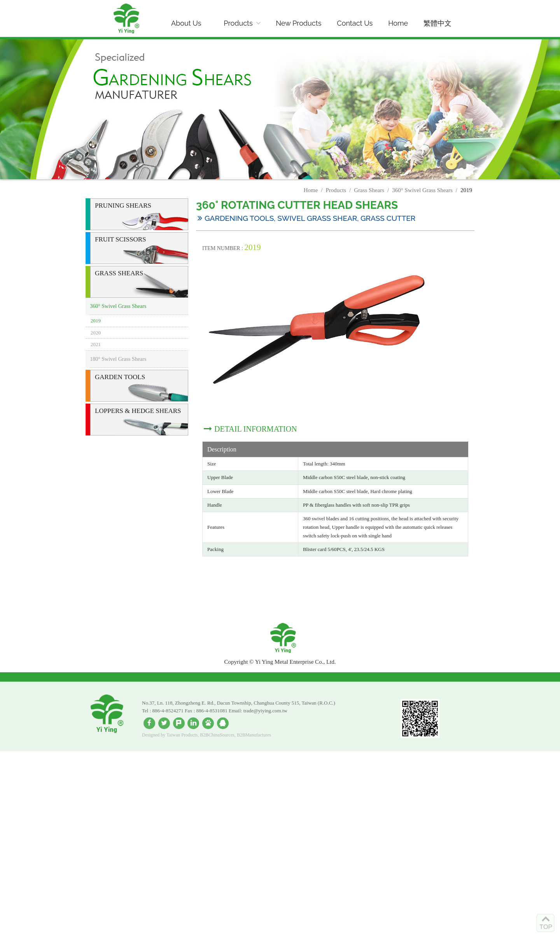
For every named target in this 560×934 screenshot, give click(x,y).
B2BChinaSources (217, 735)
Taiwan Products (182, 735)
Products (238, 23)
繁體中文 (437, 23)
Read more (17, 818)
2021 (96, 344)
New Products (298, 23)
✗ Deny (10, 776)
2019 (96, 321)
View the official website (69, 818)
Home (398, 23)
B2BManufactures (254, 735)
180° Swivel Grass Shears (118, 359)
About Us (186, 23)
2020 (96, 333)
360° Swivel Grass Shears (422, 190)
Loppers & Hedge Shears (138, 411)
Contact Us (355, 23)
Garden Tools (120, 377)
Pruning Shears (123, 206)
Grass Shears (369, 190)
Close (8, 755)
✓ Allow (11, 769)
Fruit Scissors (121, 239)
